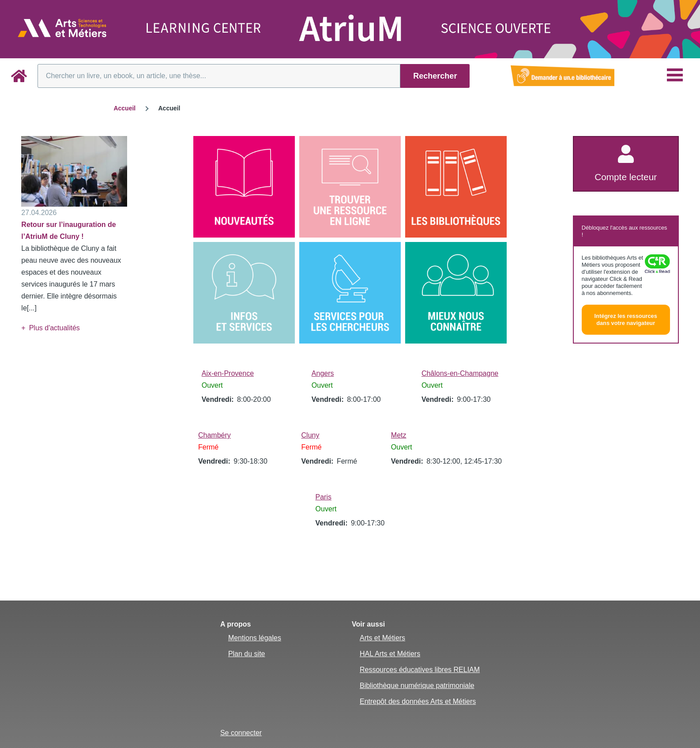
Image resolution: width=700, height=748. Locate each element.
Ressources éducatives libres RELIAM (420, 670)
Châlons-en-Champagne (460, 373)
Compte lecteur (626, 177)
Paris (324, 497)
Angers (323, 373)
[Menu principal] (675, 75)
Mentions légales (255, 638)
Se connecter (241, 733)
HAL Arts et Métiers (390, 654)
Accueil (124, 108)
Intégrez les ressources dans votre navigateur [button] (626, 319)
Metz (399, 435)
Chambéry (215, 435)
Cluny (310, 435)
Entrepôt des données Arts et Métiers (418, 701)
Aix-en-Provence (228, 373)
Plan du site (247, 654)
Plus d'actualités (55, 328)
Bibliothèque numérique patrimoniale (417, 686)
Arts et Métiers (382, 638)
